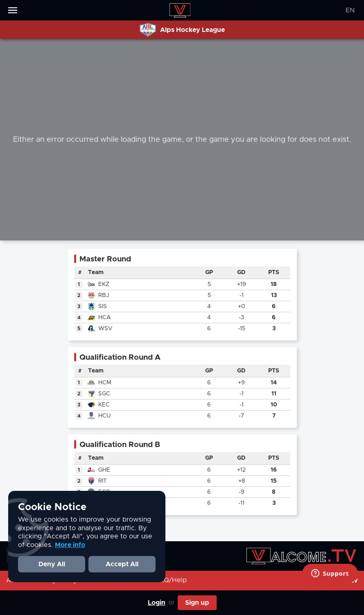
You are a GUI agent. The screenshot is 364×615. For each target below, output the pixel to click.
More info (70, 545)
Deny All (52, 564)
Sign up (197, 603)
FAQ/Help (171, 580)
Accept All (122, 564)
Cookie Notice (52, 507)
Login (157, 603)
